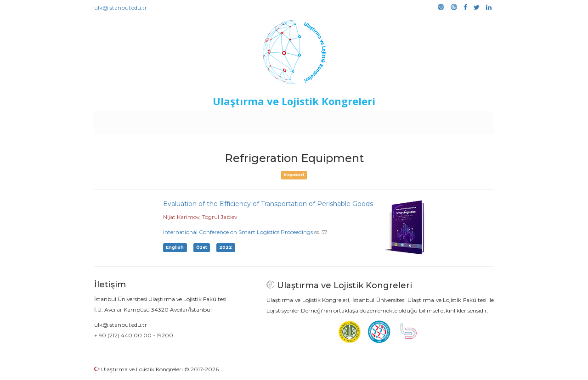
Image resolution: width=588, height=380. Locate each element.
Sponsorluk (357, 120)
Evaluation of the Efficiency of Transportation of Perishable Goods (268, 204)
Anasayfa (133, 120)
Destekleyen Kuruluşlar (221, 120)
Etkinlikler (280, 120)
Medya (459, 120)
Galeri (433, 120)
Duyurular (317, 120)
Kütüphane (399, 120)
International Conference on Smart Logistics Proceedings (238, 232)
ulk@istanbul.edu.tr (121, 8)
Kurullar (166, 120)
